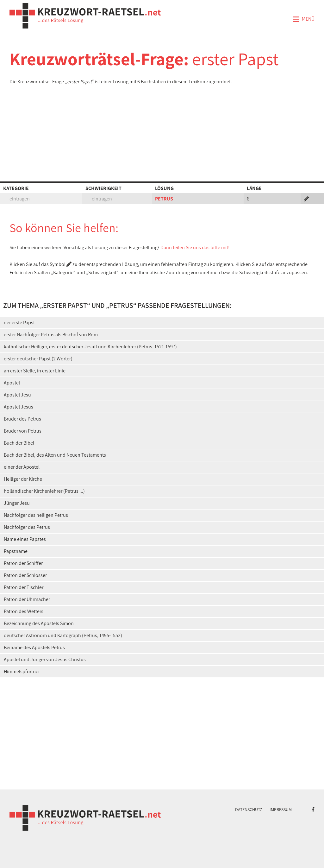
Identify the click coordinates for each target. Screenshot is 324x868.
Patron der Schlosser (25, 575)
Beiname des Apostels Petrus (34, 647)
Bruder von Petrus (23, 431)
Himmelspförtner (22, 672)
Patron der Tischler (24, 587)
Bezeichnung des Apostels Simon (39, 623)
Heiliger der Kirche (23, 479)
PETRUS (164, 199)
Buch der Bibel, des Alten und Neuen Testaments (55, 455)
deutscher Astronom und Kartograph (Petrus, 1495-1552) (63, 635)
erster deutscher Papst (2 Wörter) (38, 359)
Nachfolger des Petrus (27, 527)
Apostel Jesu (17, 395)
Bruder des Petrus (22, 419)
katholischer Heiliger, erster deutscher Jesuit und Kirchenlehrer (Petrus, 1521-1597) (90, 347)
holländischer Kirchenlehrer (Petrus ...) (44, 491)
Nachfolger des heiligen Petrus (36, 515)
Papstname (16, 551)
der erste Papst (19, 323)
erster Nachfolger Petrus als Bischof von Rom (51, 335)
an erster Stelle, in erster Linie (35, 371)
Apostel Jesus (19, 407)
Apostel (12, 383)
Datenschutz (249, 809)
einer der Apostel (22, 467)
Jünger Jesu (17, 503)
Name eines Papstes (25, 539)
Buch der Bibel (19, 443)
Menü (303, 19)
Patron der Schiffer (23, 563)
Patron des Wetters (24, 611)
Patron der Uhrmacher (27, 599)
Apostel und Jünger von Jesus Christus (45, 659)
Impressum (281, 809)
